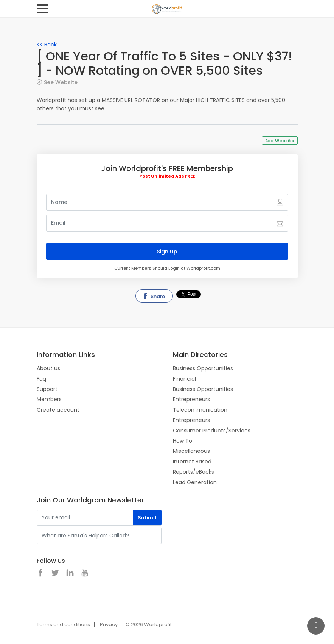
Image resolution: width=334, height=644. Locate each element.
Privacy (109, 625)
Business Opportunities (203, 368)
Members (49, 399)
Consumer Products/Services (212, 431)
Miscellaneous (191, 451)
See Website (61, 82)
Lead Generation (195, 482)
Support (47, 389)
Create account (58, 410)
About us (48, 368)
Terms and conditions (63, 625)
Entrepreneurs (191, 399)
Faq (41, 379)
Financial (184, 379)
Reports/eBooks (193, 472)
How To (183, 441)
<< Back (47, 45)
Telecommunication (200, 410)
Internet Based (192, 462)
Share (154, 296)
